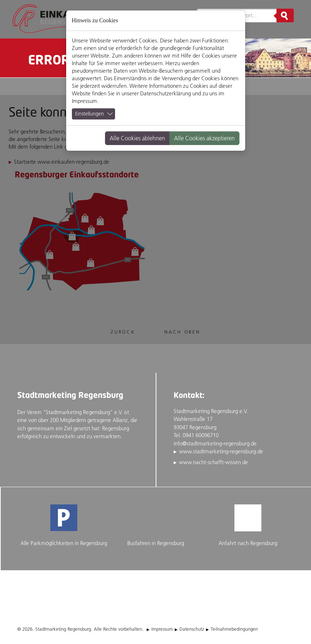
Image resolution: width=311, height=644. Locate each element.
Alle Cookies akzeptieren (204, 138)
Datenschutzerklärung (166, 93)
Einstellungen (90, 114)
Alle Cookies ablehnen (137, 138)
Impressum (84, 101)
